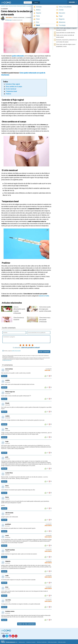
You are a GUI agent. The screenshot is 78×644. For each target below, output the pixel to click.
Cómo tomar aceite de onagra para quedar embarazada (45, 309)
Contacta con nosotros (31, 642)
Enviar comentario (44, 352)
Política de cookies (62, 642)
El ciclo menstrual (11, 89)
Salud (7, 6)
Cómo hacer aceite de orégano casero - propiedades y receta (66, 45)
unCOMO (3, 6)
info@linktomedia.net (7, 360)
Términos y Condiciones (42, 642)
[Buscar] (38, 3)
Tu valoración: (17, 348)
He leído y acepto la (12, 351)
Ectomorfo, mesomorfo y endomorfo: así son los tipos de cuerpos (66, 41)
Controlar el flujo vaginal (13, 84)
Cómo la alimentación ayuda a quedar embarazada (19, 310)
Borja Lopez (9, 20)
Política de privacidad (52, 642)
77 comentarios (28, 18)
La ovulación (29, 6)
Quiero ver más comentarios (26, 624)
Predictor (8, 94)
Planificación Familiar (21, 6)
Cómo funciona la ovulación (19, 319)
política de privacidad (16, 351)
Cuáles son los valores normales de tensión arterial (65, 36)
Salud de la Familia (12, 6)
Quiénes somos (22, 642)
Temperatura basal (11, 91)
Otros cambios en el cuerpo (14, 87)
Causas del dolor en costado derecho (65, 33)
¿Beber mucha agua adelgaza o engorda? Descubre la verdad (66, 29)
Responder (4, 376)
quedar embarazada (18, 56)
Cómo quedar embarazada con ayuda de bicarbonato (23, 74)
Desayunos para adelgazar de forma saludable (65, 24)
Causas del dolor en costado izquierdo (66, 21)
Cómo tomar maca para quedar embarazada (45, 320)
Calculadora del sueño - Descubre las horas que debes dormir (65, 17)
